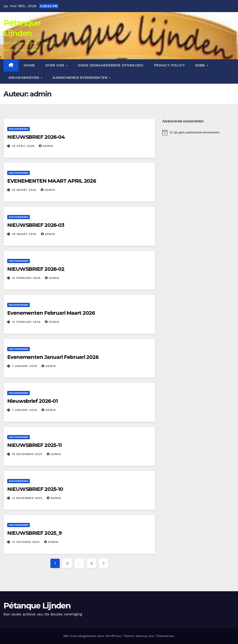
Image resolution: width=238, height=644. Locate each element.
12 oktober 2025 (26, 542)
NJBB (201, 65)
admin (46, 146)
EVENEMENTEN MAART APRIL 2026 (52, 181)
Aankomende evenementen (81, 78)
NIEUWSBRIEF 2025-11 (34, 445)
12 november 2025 (28, 498)
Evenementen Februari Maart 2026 (51, 313)
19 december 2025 (28, 454)
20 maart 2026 (25, 234)
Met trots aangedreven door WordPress (93, 636)
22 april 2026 (24, 146)
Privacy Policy (170, 65)
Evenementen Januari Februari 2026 (53, 357)
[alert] (198, 132)
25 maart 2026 (25, 190)
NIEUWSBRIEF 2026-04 (36, 137)
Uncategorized (18, 129)
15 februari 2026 (27, 278)
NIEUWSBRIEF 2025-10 (35, 489)
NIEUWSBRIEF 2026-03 (36, 225)
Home (29, 65)
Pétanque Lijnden (37, 606)
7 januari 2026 (25, 366)
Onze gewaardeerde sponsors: (111, 65)
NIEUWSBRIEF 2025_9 (34, 533)
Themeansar (165, 636)
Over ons (55, 65)
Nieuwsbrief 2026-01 (32, 401)
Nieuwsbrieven (24, 78)
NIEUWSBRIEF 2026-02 (36, 269)
